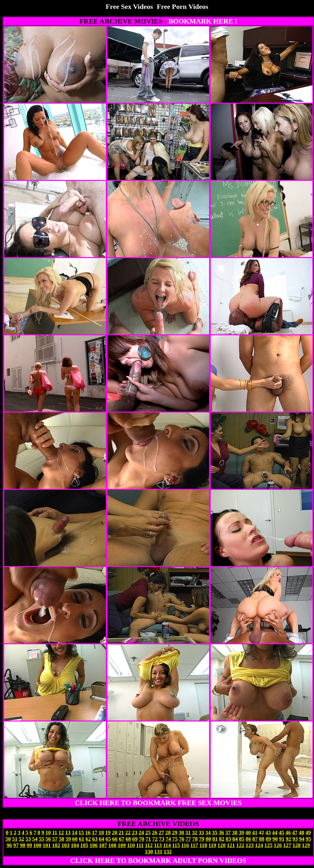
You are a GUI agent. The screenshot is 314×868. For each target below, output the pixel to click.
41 (255, 833)
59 (68, 839)
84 (235, 839)
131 (158, 852)
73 (162, 839)
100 (38, 845)
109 (122, 845)
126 (278, 845)
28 (168, 833)
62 (88, 839)
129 (306, 845)
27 (161, 833)
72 (155, 839)
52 (21, 839)
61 (82, 839)
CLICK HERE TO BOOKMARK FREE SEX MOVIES (158, 803)
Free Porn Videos (182, 7)
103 (65, 845)
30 (181, 833)
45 (281, 833)
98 (23, 845)
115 (176, 845)
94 (302, 839)
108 (113, 845)
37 (228, 833)
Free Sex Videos (130, 7)
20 (115, 833)
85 (242, 839)
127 (287, 845)
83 (228, 839)
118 (203, 845)
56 (48, 839)
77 (188, 839)
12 (61, 833)
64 (102, 839)
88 (262, 839)
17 (95, 833)
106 (94, 845)
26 (155, 833)
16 (88, 833)
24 (141, 833)
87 (255, 839)
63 (95, 839)
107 (103, 845)
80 (208, 839)
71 (148, 839)
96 (9, 845)
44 (275, 833)
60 (75, 839)
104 (75, 845)
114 (167, 845)
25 (148, 833)
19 (108, 833)
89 (268, 839)
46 (288, 833)
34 (208, 833)
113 (158, 845)
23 (135, 833)
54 (35, 839)
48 (301, 833)
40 (248, 833)
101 (47, 845)
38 (235, 833)
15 (81, 833)
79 (202, 839)
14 (75, 833)
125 (269, 845)
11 (55, 833)
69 (135, 839)
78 (195, 839)
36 (221, 833)
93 (295, 839)
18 (101, 833)
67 (122, 839)
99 (29, 845)
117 (194, 845)
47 (295, 833)
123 (250, 845)
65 (108, 839)
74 (168, 839)
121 (231, 845)
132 (168, 852)
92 (288, 839)
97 (16, 845)
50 (8, 839)
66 (115, 839)
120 (222, 845)
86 (248, 839)
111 (140, 845)
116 (185, 845)
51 (15, 839)
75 (175, 839)
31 (188, 833)
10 (48, 833)
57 (55, 839)
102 (56, 845)
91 (282, 839)
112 (149, 845)
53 (28, 839)
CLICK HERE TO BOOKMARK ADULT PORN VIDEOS (158, 861)
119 (212, 845)
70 (142, 839)
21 (121, 833)
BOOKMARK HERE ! (203, 21)
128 (297, 845)
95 (308, 839)
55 (41, 839)
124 (259, 845)
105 (84, 845)
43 (268, 833)
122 (240, 845)
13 (68, 833)
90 (275, 839)
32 (195, 833)
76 (182, 839)
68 (128, 839)
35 (215, 833)
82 (222, 839)
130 (149, 852)
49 (308, 833)
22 (128, 833)
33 (201, 833)
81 (215, 839)
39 (241, 833)
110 (131, 845)
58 (61, 839)
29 (175, 833)
